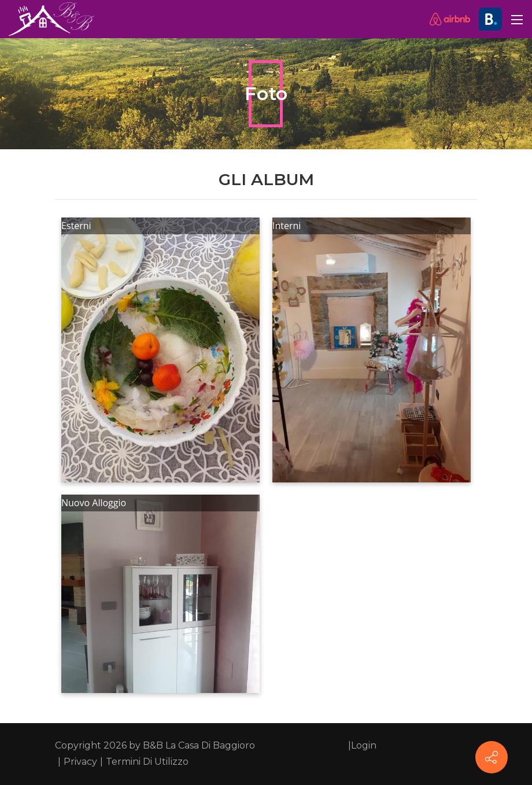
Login (364, 745)
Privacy (80, 762)
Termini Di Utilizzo (147, 762)
